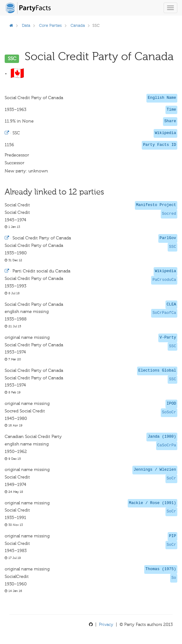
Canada (78, 25)
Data (26, 25)
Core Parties (50, 25)
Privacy (106, 625)
